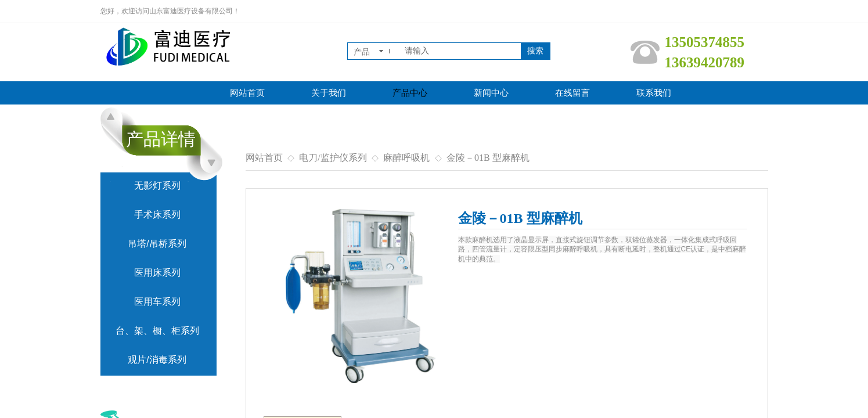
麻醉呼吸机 (406, 158)
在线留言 (572, 93)
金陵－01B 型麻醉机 (488, 158)
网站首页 (247, 93)
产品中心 (410, 93)
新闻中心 (491, 93)
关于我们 (329, 93)
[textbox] (460, 51)
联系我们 (654, 93)
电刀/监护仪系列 (333, 158)
